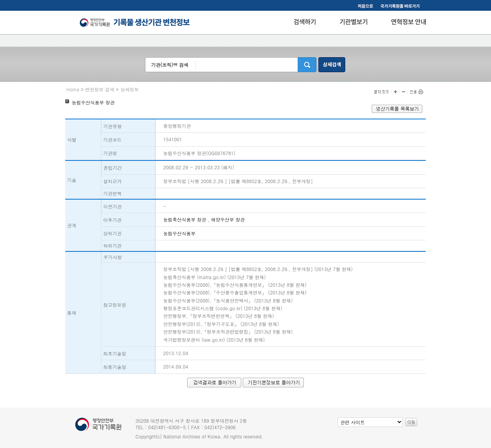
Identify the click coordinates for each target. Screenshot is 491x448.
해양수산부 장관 (228, 219)
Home (73, 89)
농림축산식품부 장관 (185, 219)
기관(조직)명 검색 (170, 65)
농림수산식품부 (180, 233)
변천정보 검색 (100, 89)
